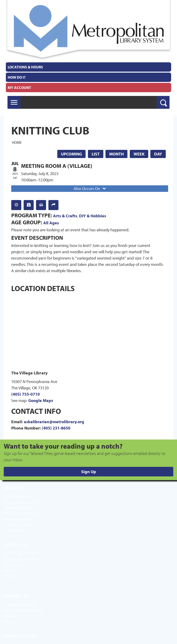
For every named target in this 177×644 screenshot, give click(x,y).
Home (17, 142)
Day (158, 154)
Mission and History (19, 508)
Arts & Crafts (65, 216)
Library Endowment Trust (23, 610)
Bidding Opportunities (21, 513)
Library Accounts (17, 496)
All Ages (51, 223)
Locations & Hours (25, 67)
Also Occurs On (90, 188)
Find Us (10, 576)
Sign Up (89, 472)
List (96, 154)
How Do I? (17, 77)
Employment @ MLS (20, 524)
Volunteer (11, 616)
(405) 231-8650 (56, 428)
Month (116, 154)
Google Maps (41, 400)
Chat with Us (14, 565)
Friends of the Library (20, 605)
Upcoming (71, 154)
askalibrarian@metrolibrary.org (54, 422)
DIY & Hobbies (93, 216)
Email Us (10, 570)
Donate (10, 622)
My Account (19, 88)
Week (139, 154)
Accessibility (13, 530)
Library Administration (22, 502)
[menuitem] (88, 67)
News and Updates (18, 519)
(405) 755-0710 (25, 394)
